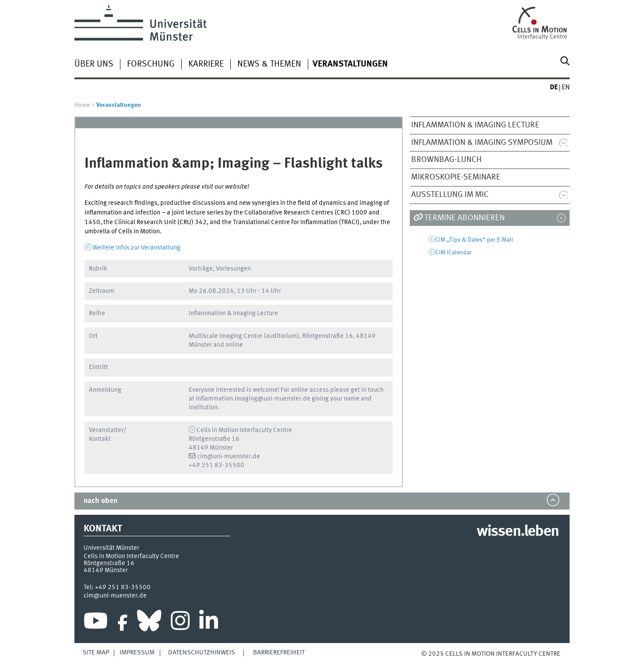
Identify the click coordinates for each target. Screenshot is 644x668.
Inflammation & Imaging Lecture (475, 125)
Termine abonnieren (465, 218)
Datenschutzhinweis (202, 653)
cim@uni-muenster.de (229, 457)
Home (82, 105)
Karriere (206, 64)
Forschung (151, 64)
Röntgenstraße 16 (109, 563)
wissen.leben (518, 532)
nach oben (100, 501)
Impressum (137, 653)
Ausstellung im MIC (450, 195)
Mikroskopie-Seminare (456, 177)
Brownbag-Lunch (446, 160)
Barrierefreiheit (279, 653)
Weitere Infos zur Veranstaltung (136, 248)
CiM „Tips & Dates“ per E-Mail (474, 240)
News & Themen (269, 64)
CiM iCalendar (454, 253)
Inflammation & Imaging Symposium (482, 143)
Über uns (94, 64)
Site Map (96, 653)
